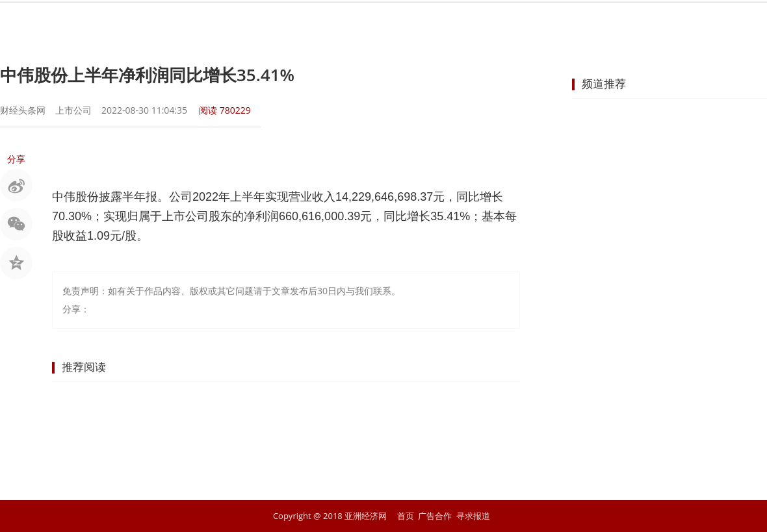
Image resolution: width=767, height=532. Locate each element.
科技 (560, 23)
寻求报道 (473, 516)
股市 (279, 23)
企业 (420, 23)
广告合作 (435, 516)
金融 (326, 23)
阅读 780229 (225, 110)
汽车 (513, 23)
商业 (373, 23)
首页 (186, 23)
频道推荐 (604, 83)
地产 (467, 23)
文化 (607, 23)
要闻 (233, 23)
